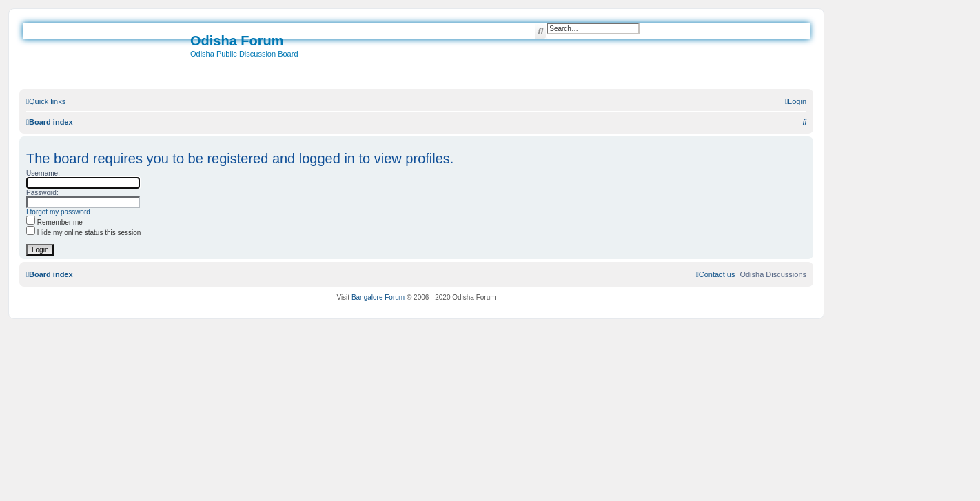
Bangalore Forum (378, 297)
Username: (43, 173)
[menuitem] (796, 101)
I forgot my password (58, 212)
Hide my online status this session (83, 233)
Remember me (54, 222)
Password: (42, 193)
